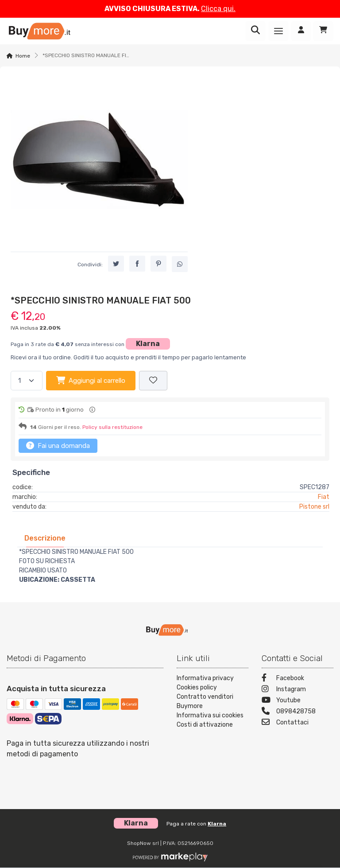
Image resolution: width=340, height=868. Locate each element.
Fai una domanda (58, 445)
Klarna (148, 344)
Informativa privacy (205, 678)
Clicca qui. (218, 9)
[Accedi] (301, 31)
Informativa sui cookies (210, 715)
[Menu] (278, 31)
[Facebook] (297, 679)
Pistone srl (314, 507)
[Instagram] (297, 690)
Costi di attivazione (205, 725)
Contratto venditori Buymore (205, 701)
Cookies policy (197, 687)
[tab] (45, 538)
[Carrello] (323, 31)
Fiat (324, 497)
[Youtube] (297, 701)
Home (23, 56)
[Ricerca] (255, 31)
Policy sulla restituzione (112, 427)
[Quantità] (27, 381)
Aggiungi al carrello (91, 380)
